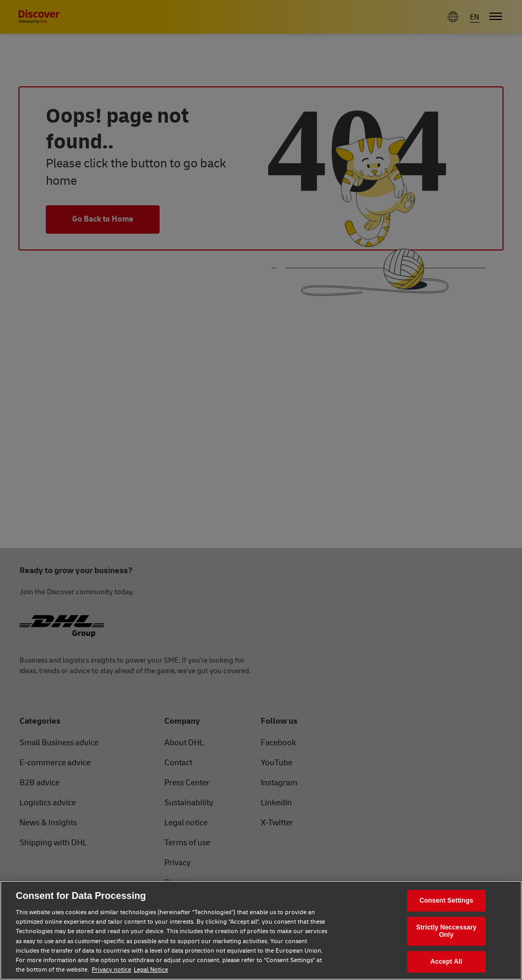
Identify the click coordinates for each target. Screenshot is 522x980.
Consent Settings (446, 901)
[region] (261, 930)
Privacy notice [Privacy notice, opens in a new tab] (111, 970)
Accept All (446, 962)
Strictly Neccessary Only (446, 931)
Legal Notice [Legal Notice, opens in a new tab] (151, 970)
